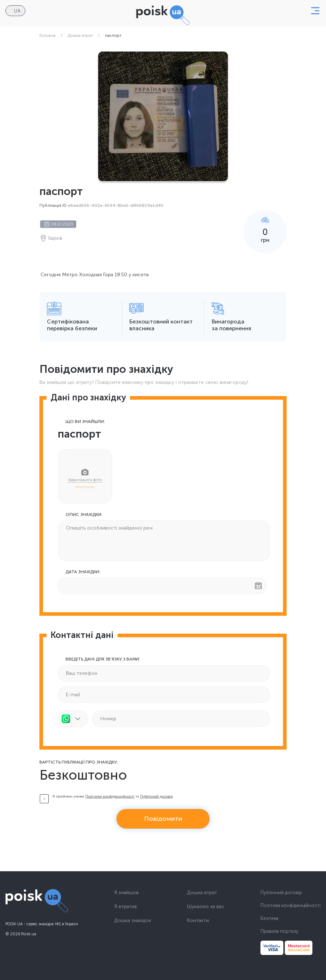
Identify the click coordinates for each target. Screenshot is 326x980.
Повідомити (163, 819)
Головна (47, 35)
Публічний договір (156, 796)
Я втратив (126, 907)
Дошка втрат (80, 35)
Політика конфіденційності (291, 905)
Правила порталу (279, 931)
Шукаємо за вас (206, 907)
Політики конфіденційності (110, 796)
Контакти (198, 921)
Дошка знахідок (133, 921)
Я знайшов (126, 893)
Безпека (269, 918)
